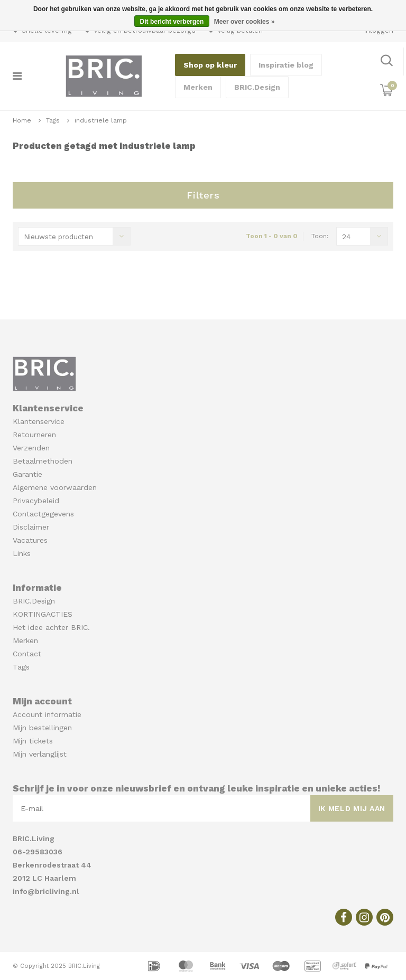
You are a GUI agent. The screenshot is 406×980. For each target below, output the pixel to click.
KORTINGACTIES (43, 614)
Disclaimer (31, 527)
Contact (27, 654)
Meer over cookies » (244, 22)
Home (22, 120)
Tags (53, 120)
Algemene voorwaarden (55, 487)
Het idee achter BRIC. (51, 627)
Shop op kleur (210, 65)
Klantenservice (39, 421)
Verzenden (31, 448)
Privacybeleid (36, 501)
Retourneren (34, 435)
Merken (198, 87)
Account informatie (47, 714)
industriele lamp (101, 120)
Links (22, 553)
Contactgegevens (43, 514)
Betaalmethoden (43, 461)
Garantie (27, 474)
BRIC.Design (257, 87)
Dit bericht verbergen (172, 22)
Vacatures (30, 540)
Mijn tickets (33, 741)
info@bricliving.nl (46, 891)
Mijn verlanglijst (40, 754)
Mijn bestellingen (42, 728)
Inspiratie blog (286, 65)
